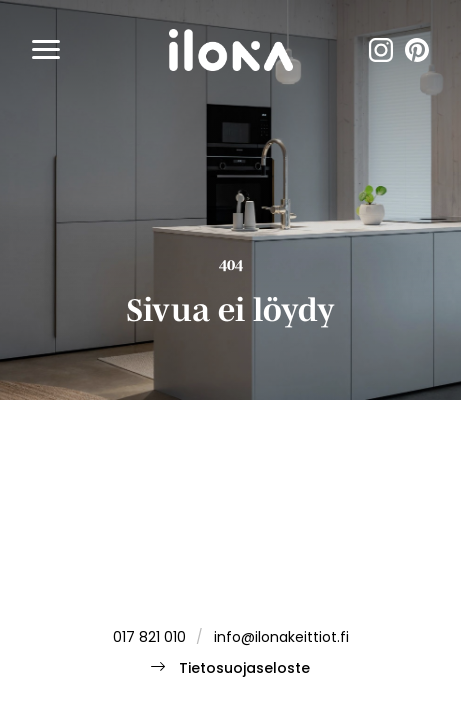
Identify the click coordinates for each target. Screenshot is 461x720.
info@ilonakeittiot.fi (281, 638)
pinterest (417, 50)
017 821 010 (149, 638)
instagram (381, 50)
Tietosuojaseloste (244, 669)
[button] (46, 50)
